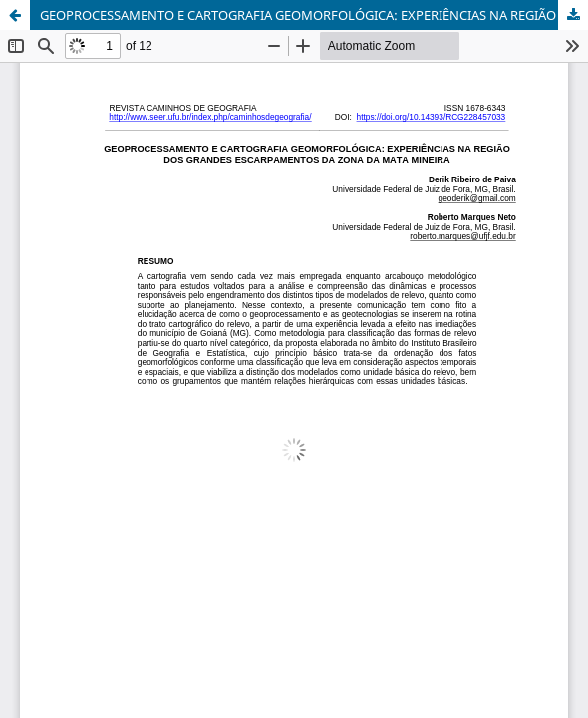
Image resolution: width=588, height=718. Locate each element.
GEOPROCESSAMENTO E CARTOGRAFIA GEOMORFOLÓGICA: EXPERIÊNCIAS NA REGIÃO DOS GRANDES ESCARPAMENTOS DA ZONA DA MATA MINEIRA (314, 15)
